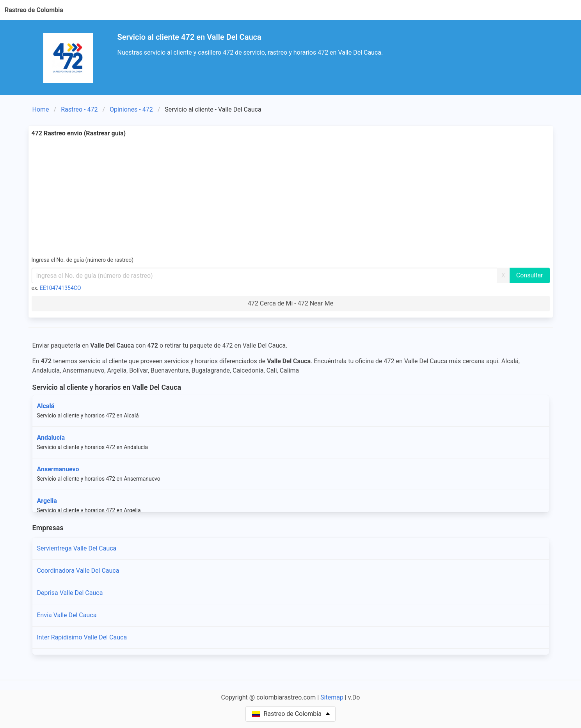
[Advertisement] (291, 197)
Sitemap (332, 697)
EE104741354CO (60, 288)
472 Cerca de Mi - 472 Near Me (290, 303)
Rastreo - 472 (79, 109)
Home (41, 109)
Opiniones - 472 (131, 109)
